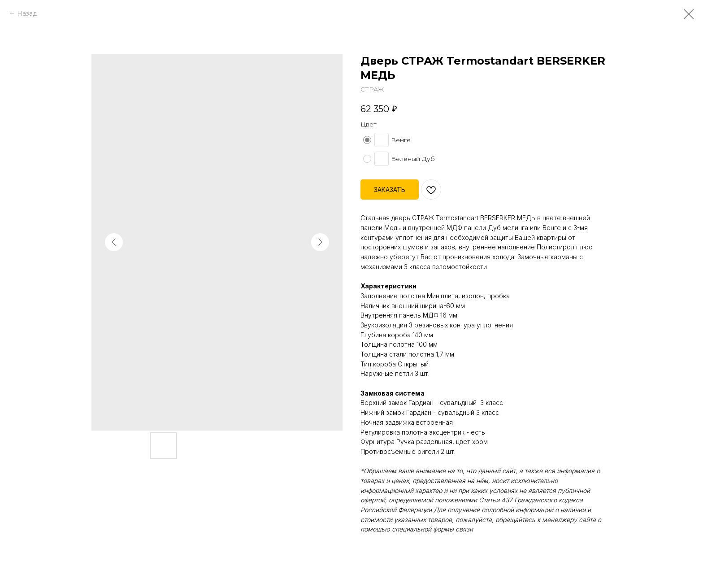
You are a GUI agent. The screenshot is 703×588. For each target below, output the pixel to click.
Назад (27, 13)
